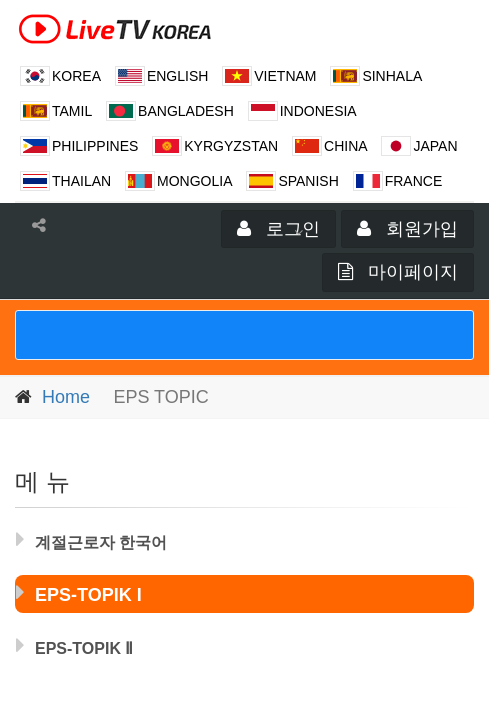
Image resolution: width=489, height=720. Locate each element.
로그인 (278, 229)
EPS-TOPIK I (79, 592)
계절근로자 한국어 (91, 539)
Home (66, 397)
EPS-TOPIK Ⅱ (74, 645)
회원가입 (407, 229)
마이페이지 (398, 272)
